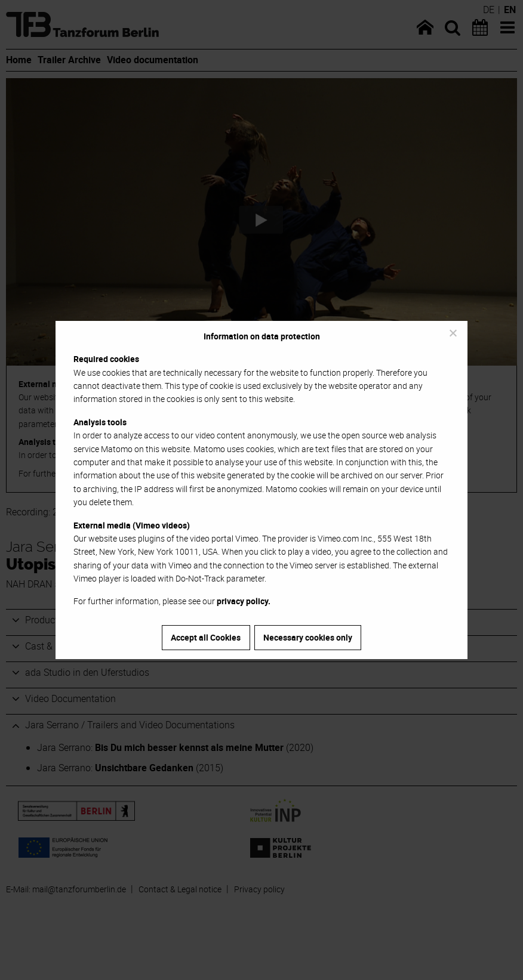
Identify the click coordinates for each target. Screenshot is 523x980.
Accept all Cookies (206, 637)
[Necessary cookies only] (453, 333)
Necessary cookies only (308, 637)
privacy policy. (244, 601)
